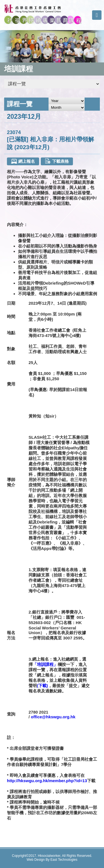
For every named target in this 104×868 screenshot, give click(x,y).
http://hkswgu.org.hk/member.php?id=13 (47, 781)
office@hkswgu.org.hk (53, 717)
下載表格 (57, 161)
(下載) (42, 686)
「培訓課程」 (45, 664)
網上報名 (23, 161)
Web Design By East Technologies (52, 860)
